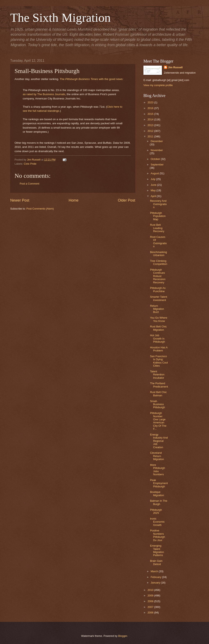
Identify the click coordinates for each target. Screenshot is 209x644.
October (156, 159)
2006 (151, 613)
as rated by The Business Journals (44, 94)
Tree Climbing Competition (159, 262)
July (153, 179)
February (156, 577)
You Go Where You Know (159, 319)
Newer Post (20, 200)
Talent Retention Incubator (157, 375)
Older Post (127, 200)
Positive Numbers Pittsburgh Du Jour (157, 535)
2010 (151, 590)
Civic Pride (30, 164)
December (157, 141)
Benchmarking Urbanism (158, 254)
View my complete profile (158, 85)
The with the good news (91, 79)
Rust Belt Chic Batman (158, 394)
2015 (151, 114)
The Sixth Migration (60, 18)
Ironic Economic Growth (157, 522)
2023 (151, 102)
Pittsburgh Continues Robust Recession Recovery (158, 276)
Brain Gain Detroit (156, 562)
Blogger (123, 636)
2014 (151, 119)
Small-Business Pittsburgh (157, 404)
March (155, 571)
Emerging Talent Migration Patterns (157, 550)
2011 (151, 136)
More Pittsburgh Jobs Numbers (157, 470)
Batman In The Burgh (159, 502)
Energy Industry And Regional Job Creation (159, 441)
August (155, 173)
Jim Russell (175, 67)
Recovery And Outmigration (158, 204)
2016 (151, 108)
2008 (151, 601)
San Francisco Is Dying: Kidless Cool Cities (159, 361)
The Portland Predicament (159, 385)
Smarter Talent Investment (159, 298)
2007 (151, 607)
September (157, 165)
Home (74, 200)
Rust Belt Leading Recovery (157, 228)
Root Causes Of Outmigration (158, 242)
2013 (151, 125)
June (154, 185)
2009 (151, 596)
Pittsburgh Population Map (158, 216)
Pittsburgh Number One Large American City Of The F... (158, 421)
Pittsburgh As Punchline (158, 290)
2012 (151, 131)
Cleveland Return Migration (157, 456)
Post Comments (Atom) (40, 209)
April (154, 196)
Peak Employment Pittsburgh (159, 483)
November (157, 150)
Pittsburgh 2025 (156, 511)
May (153, 190)
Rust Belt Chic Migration (158, 328)
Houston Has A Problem (159, 349)
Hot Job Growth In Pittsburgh (157, 339)
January (156, 583)
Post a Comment (30, 184)
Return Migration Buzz (157, 309)
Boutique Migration (157, 494)
